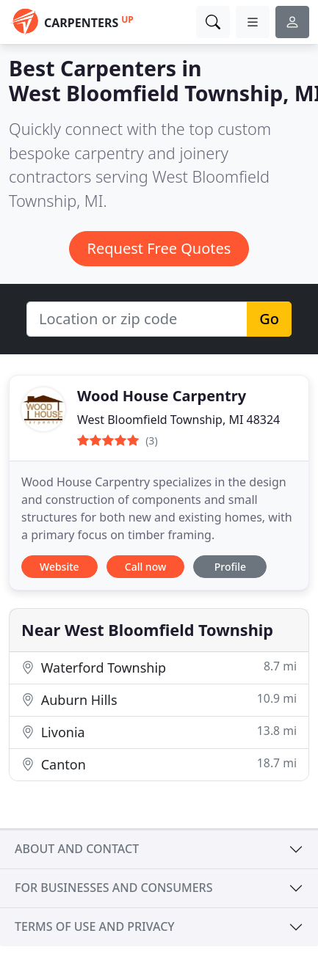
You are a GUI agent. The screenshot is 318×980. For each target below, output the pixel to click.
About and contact (77, 849)
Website (59, 567)
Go (269, 319)
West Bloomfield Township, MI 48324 (178, 420)
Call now (145, 567)
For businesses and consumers (113, 888)
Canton (159, 764)
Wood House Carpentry (162, 396)
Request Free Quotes (159, 248)
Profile (230, 567)
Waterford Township (159, 667)
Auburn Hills (159, 699)
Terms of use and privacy (95, 926)
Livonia (159, 732)
